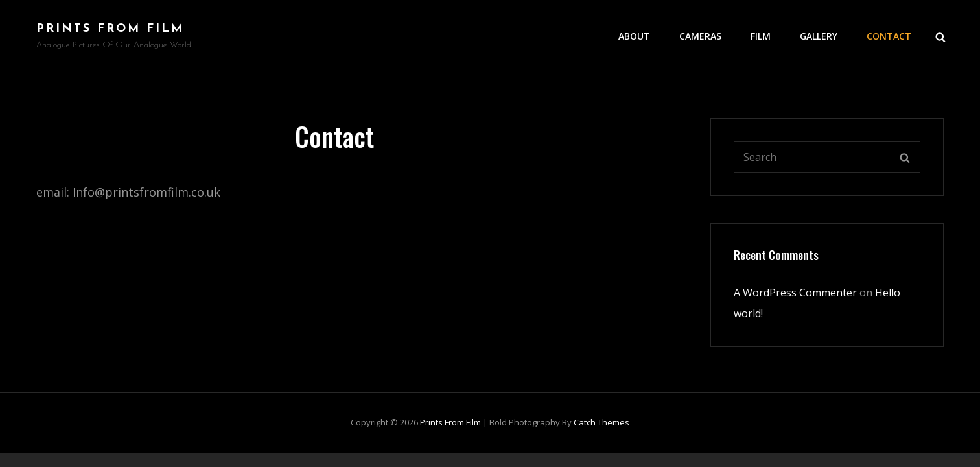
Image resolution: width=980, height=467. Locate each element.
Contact (889, 36)
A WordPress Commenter (795, 293)
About (634, 36)
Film (761, 36)
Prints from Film (110, 29)
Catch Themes (601, 422)
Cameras (700, 36)
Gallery (819, 36)
